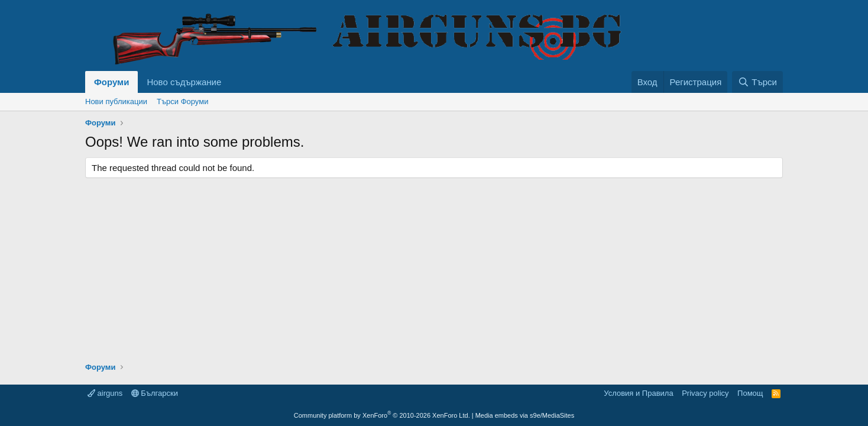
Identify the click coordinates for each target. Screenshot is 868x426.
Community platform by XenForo (382, 415)
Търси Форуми (182, 101)
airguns (105, 393)
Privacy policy (705, 393)
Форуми (111, 82)
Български (155, 393)
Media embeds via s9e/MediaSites (525, 415)
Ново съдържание (184, 82)
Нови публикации (116, 101)
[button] (231, 82)
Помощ (750, 393)
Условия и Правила (638, 393)
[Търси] (757, 82)
